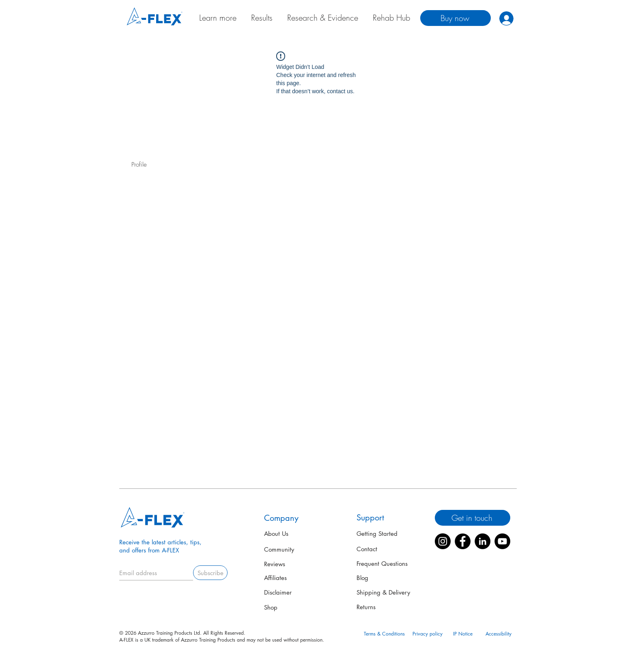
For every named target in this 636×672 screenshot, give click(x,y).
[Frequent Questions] (383, 564)
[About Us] (277, 534)
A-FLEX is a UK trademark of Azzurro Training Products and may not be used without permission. (222, 640)
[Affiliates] (292, 578)
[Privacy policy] (428, 634)
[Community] (293, 550)
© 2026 (129, 633)
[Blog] (364, 578)
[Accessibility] (498, 634)
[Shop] (272, 608)
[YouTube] (502, 541)
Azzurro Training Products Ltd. (170, 633)
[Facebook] (463, 541)
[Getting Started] (378, 533)
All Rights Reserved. (223, 633)
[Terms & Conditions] (384, 634)
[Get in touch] (473, 518)
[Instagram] (443, 541)
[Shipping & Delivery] (385, 592)
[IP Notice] (463, 634)
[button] (598, 615)
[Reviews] (277, 564)
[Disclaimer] (292, 593)
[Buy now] (456, 18)
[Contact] (371, 549)
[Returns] (368, 607)
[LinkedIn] (482, 541)
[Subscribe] (210, 573)
